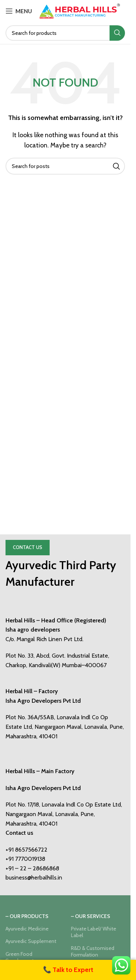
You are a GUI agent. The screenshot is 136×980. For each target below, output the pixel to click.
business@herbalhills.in (34, 877)
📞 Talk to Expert (68, 970)
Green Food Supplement (20, 957)
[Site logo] (80, 10)
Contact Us (28, 547)
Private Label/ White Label (94, 932)
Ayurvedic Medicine (27, 929)
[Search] (65, 33)
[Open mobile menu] (19, 11)
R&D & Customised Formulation (93, 951)
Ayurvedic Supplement (31, 941)
